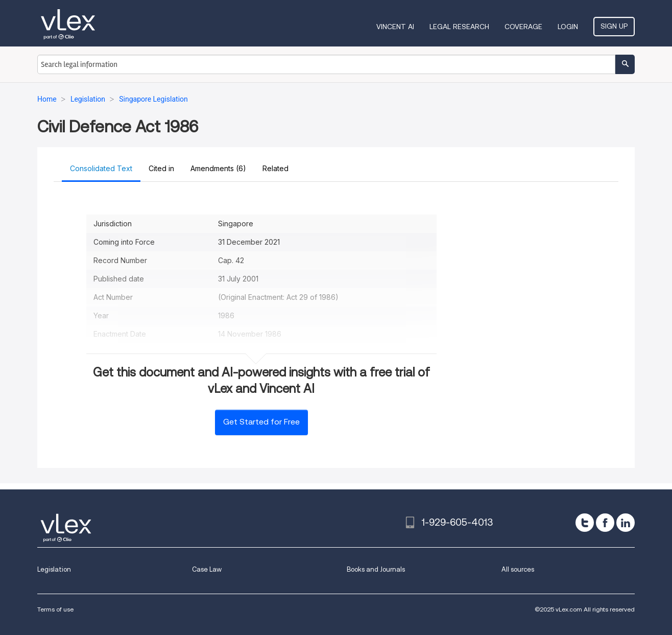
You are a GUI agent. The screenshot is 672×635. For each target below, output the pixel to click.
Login (568, 27)
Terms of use (55, 609)
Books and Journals (376, 569)
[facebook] (605, 523)
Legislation (54, 569)
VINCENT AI (395, 27)
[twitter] (585, 523)
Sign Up (614, 26)
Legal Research (459, 27)
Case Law (207, 569)
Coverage (523, 27)
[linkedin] (626, 523)
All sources (518, 569)
